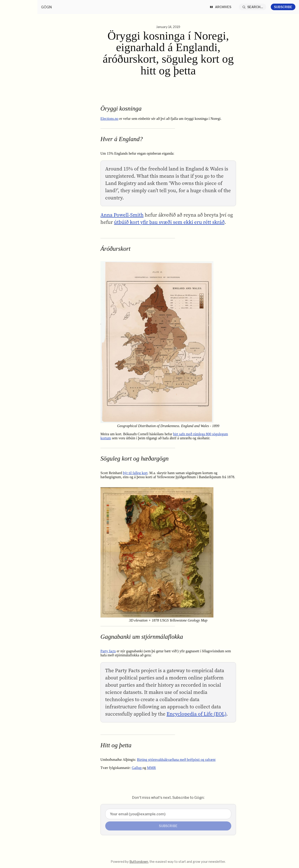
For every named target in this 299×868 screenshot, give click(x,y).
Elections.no (110, 119)
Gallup (137, 768)
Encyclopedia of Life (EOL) (196, 714)
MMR (151, 768)
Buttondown (139, 862)
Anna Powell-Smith (122, 215)
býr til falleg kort (135, 473)
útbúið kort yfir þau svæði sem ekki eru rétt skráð (169, 222)
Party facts (108, 651)
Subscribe (283, 7)
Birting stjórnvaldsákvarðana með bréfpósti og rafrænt (176, 760)
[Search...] (253, 7)
